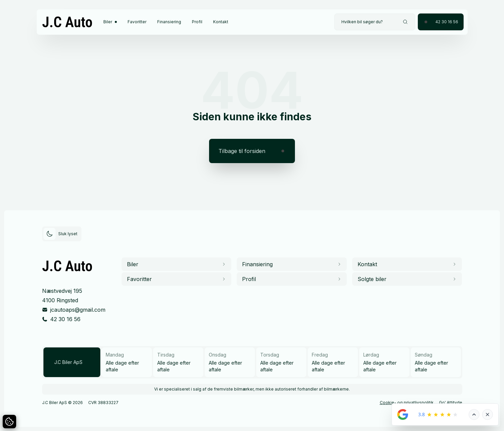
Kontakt (221, 22)
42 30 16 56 (65, 319)
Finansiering (169, 22)
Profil (197, 22)
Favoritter (137, 22)
